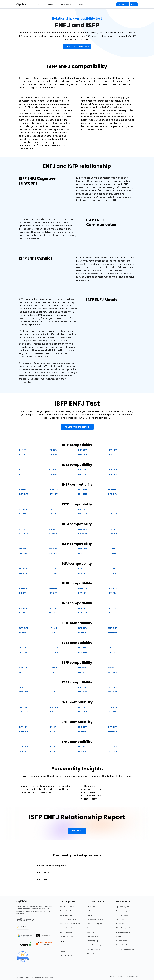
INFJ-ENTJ (53, 613)
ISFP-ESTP (23, 553)
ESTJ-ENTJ (53, 652)
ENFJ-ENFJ (23, 747)
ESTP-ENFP (53, 633)
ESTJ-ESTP (53, 648)
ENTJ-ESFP (23, 712)
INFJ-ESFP (82, 608)
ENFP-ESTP (112, 731)
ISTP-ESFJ (23, 514)
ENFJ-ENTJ (53, 751)
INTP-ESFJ (112, 454)
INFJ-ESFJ (112, 608)
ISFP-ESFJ (82, 553)
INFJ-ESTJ (53, 608)
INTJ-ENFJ (23, 474)
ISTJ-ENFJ (83, 534)
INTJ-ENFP (112, 470)
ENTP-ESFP (83, 490)
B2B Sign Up (123, 4)
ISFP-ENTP (53, 549)
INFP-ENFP (53, 593)
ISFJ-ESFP (82, 569)
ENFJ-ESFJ (112, 751)
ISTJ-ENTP (23, 534)
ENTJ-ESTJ (113, 707)
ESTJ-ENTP (23, 652)
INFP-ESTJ (83, 588)
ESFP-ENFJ (112, 672)
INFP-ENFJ (83, 593)
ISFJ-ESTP (23, 569)
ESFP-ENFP (83, 672)
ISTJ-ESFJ (83, 529)
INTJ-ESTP (83, 474)
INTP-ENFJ (83, 454)
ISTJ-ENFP (112, 529)
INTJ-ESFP (53, 470)
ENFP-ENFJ (83, 731)
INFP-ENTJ (23, 593)
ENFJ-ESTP (53, 747)
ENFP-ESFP (83, 727)
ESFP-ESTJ (83, 668)
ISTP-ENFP (112, 509)
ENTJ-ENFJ (113, 712)
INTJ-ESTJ (23, 470)
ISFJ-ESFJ (112, 569)
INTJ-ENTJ (113, 474)
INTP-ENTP (112, 450)
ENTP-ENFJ (23, 494)
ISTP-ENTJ (112, 514)
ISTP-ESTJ (53, 514)
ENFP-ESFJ (112, 727)
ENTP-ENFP (83, 494)
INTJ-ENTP (83, 470)
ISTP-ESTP (23, 509)
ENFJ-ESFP (112, 747)
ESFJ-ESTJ (83, 687)
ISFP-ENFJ (112, 549)
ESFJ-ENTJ (53, 692)
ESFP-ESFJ (112, 668)
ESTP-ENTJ (23, 633)
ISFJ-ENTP (23, 573)
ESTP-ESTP (113, 633)
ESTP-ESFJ (83, 628)
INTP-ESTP (23, 450)
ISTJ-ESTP (53, 534)
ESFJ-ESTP (53, 687)
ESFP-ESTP (53, 668)
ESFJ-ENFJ (112, 692)
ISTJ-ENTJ (112, 534)
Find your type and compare (77, 46)
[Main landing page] (23, 4)
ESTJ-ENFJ (113, 652)
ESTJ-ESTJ (23, 648)
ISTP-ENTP (83, 509)
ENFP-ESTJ (53, 727)
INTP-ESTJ (53, 450)
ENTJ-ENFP (83, 712)
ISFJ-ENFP (82, 573)
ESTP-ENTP (113, 628)
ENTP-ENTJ (113, 494)
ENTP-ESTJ (23, 490)
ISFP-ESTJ (23, 549)
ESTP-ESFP (53, 628)
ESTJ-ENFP (83, 652)
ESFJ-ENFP (83, 692)
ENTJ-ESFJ (53, 712)
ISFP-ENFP (112, 553)
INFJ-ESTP (23, 608)
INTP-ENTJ (23, 454)
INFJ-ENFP (83, 613)
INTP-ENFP (53, 454)
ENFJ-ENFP (83, 751)
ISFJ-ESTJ (53, 569)
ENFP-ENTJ (53, 731)
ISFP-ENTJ (83, 549)
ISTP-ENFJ (83, 514)
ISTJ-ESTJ (23, 529)
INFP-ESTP (23, 588)
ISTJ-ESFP (53, 529)
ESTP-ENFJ (83, 633)
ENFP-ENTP (23, 731)
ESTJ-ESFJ (83, 648)
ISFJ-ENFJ (112, 573)
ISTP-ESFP (53, 509)
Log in (134, 4)
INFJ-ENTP (23, 613)
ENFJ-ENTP (23, 751)
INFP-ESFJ (112, 593)
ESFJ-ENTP (23, 692)
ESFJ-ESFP (112, 687)
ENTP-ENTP (53, 494)
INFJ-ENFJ (112, 613)
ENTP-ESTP (53, 490)
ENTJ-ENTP (23, 707)
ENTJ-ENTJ (53, 707)
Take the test (77, 831)
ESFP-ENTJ (53, 672)
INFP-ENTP (112, 588)
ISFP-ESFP (53, 553)
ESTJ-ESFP (112, 648)
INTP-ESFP (83, 450)
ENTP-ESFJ (113, 490)
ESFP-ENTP (23, 672)
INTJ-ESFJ (53, 474)
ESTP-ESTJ (23, 628)
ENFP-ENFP (23, 727)
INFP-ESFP (53, 588)
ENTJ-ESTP (83, 707)
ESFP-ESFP (23, 668)
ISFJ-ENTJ (53, 573)
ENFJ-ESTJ (83, 747)
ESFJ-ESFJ (23, 687)
